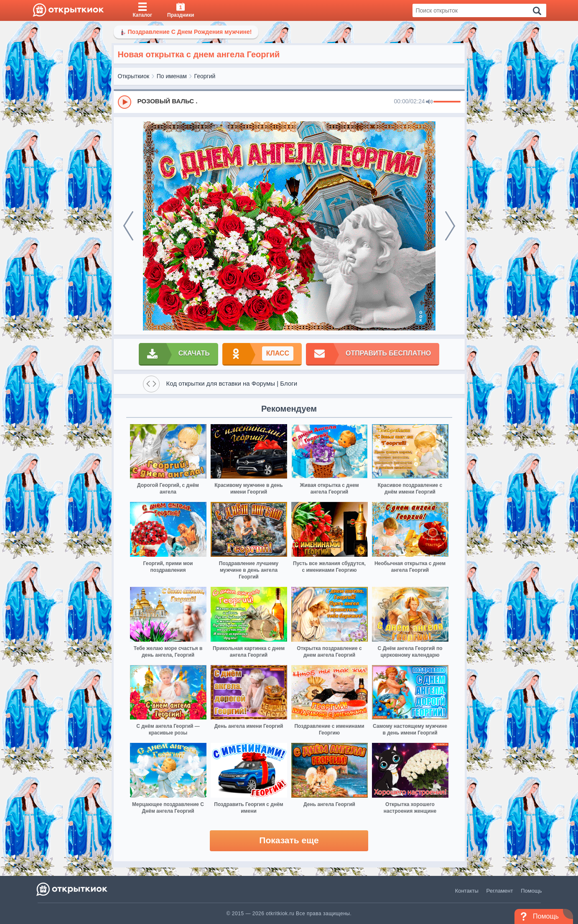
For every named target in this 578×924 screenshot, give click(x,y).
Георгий (205, 76)
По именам (172, 76)
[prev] (128, 226)
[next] (450, 226)
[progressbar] (447, 102)
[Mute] (429, 102)
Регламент (500, 891)
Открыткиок (134, 76)
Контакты (467, 891)
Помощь (531, 891)
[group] (289, 102)
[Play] (125, 102)
